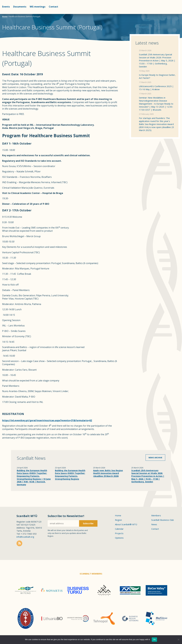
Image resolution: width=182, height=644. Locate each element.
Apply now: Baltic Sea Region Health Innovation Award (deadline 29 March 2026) (108, 473)
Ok (154, 639)
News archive (155, 458)
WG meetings (38, 7)
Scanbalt (173, 14)
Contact (53, 7)
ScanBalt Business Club (163, 520)
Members (156, 515)
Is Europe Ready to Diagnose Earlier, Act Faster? (157, 76)
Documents (20, 7)
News (154, 524)
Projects (119, 533)
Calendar (119, 529)
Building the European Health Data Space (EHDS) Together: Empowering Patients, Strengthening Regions (70, 475)
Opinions (119, 538)
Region (118, 520)
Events (6, 7)
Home (5, 16)
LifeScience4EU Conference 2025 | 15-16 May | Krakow (156, 88)
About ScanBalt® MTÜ (126, 524)
